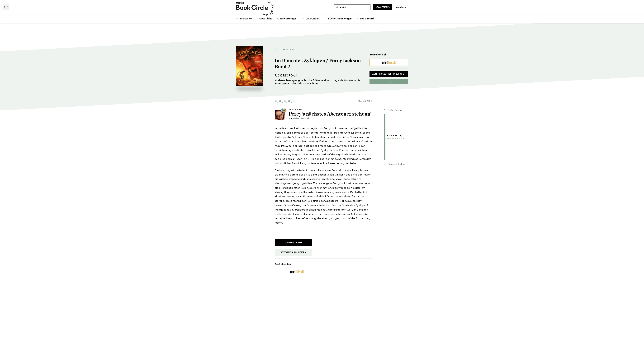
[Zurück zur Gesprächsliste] (6, 7)
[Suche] (352, 7)
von (299, 118)
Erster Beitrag (393, 110)
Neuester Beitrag (394, 164)
